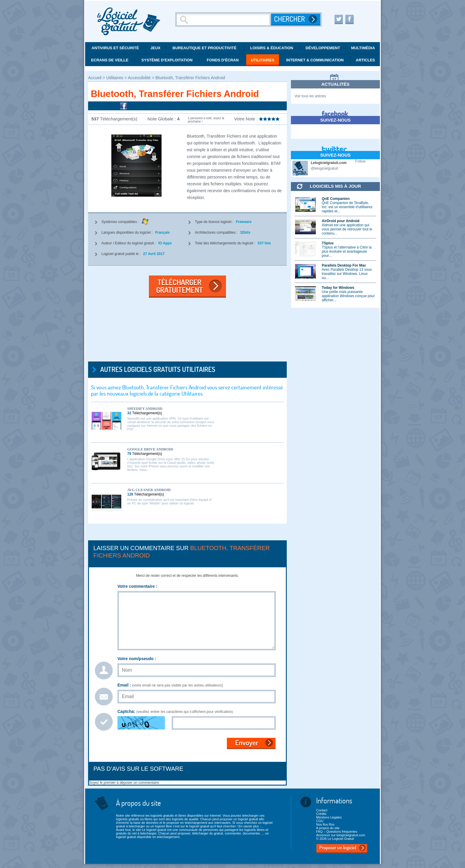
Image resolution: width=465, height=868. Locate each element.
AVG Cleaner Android (149, 490)
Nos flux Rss (325, 824)
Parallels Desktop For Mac (344, 265)
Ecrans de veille (110, 60)
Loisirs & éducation (272, 48)
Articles (366, 60)
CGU (320, 821)
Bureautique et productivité (205, 48)
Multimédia (363, 48)
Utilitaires (263, 60)
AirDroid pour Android (341, 221)
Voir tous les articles (310, 96)
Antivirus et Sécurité (115, 48)
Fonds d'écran (223, 60)
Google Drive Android (150, 449)
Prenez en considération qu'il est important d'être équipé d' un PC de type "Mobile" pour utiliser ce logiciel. (169, 501)
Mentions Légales (329, 817)
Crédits (321, 814)
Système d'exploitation (167, 60)
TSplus (328, 243)
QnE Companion (336, 199)
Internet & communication (315, 60)
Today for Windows (338, 288)
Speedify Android (145, 409)
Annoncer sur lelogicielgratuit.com (341, 835)
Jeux (155, 48)
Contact (322, 810)
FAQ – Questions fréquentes (337, 832)
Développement (323, 48)
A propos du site (328, 828)
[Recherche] (224, 19)
